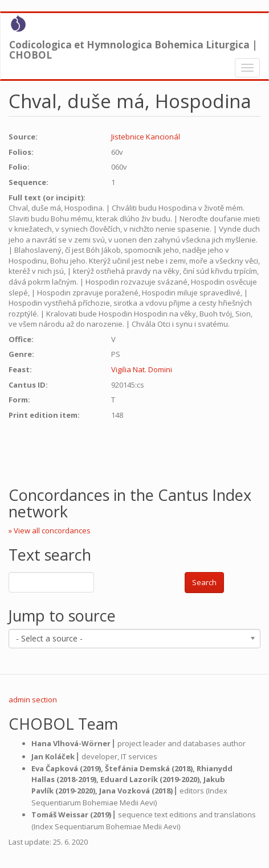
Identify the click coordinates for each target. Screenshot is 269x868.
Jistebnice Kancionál (146, 137)
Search (204, 582)
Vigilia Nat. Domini (142, 369)
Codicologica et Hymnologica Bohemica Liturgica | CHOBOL (133, 47)
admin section (33, 700)
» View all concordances (50, 530)
